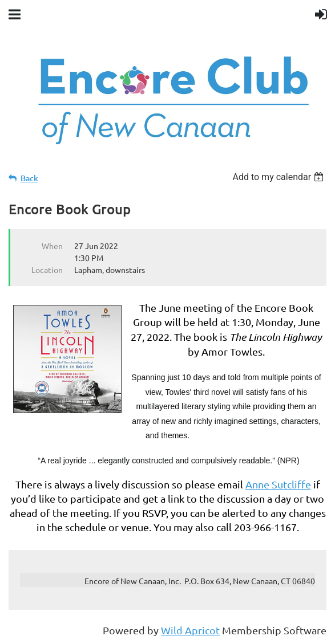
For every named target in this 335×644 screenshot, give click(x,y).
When (52, 246)
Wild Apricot (190, 630)
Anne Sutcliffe (278, 484)
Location (47, 270)
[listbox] (279, 177)
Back (29, 178)
